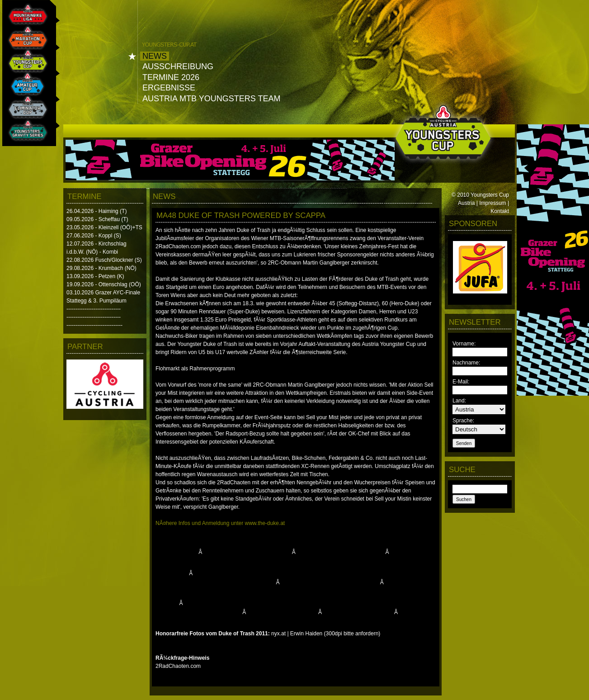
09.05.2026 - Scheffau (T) (97, 219)
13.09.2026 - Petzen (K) (95, 276)
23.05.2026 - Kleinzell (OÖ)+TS (104, 227)
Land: (459, 401)
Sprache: (463, 421)
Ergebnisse (169, 88)
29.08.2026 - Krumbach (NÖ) (101, 268)
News (155, 56)
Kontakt (500, 211)
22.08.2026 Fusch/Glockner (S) (104, 260)
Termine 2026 (171, 77)
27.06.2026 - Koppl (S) (94, 236)
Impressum (492, 203)
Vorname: (464, 344)
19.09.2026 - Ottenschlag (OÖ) (104, 284)
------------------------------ (94, 309)
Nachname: (466, 363)
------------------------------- (94, 325)
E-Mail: (461, 382)
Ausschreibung (178, 66)
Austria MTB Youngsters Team (211, 99)
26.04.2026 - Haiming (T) (97, 211)
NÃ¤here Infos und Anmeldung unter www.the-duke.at (220, 523)
